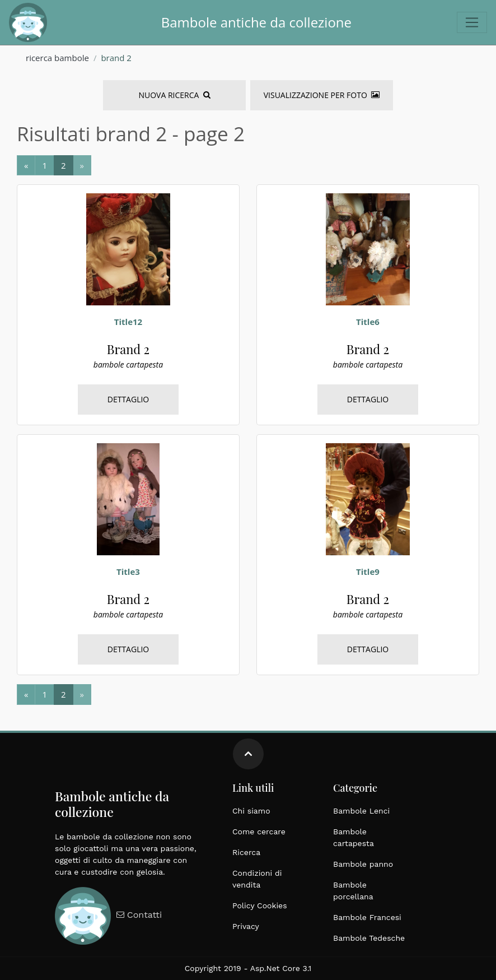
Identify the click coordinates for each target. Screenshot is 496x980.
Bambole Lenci (361, 811)
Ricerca (246, 852)
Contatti (138, 915)
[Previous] (26, 166)
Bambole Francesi (367, 917)
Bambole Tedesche (369, 938)
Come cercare (259, 832)
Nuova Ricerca (174, 95)
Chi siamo (251, 811)
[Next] (45, 166)
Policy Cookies (260, 905)
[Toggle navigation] (472, 22)
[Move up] (248, 754)
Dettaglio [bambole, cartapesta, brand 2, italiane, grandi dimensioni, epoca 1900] (128, 399)
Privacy (246, 926)
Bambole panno (363, 864)
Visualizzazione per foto (322, 95)
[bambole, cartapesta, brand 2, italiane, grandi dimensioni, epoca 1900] (128, 249)
